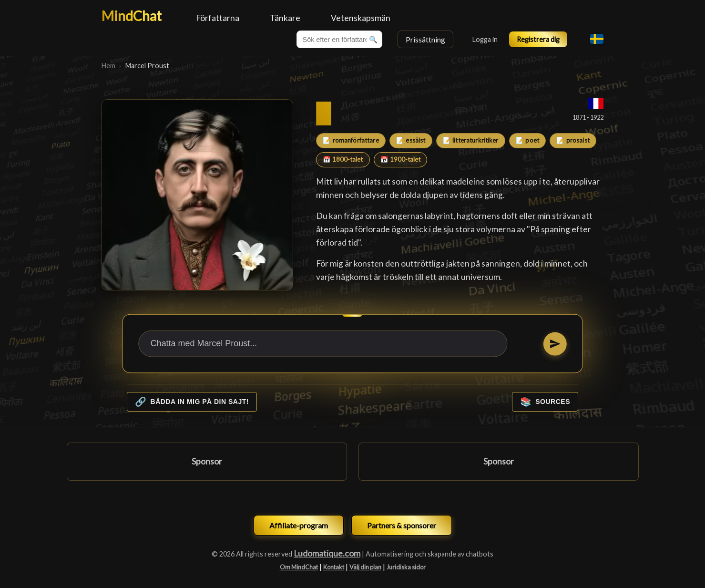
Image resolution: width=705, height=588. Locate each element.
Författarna (218, 18)
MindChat (132, 16)
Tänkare (285, 18)
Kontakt (334, 567)
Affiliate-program (299, 525)
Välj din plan (365, 567)
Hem (108, 66)
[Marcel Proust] (197, 195)
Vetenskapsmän (361, 18)
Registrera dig (538, 39)
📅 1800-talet (343, 159)
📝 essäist (411, 140)
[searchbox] (339, 39)
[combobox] (339, 39)
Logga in (485, 39)
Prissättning (425, 39)
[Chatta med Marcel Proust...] (323, 343)
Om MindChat (299, 567)
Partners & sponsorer (402, 525)
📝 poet (527, 140)
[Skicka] (555, 344)
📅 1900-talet (400, 159)
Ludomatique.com (327, 553)
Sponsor (207, 461)
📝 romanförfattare (351, 140)
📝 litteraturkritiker (471, 140)
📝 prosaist (573, 140)
